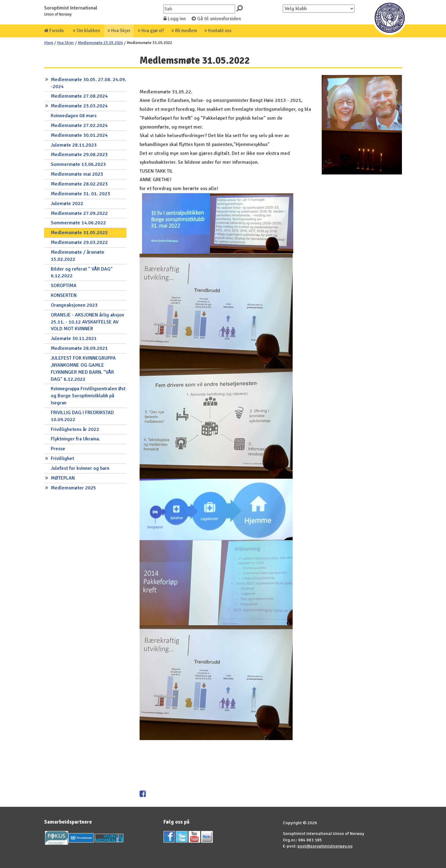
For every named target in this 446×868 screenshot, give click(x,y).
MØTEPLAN (63, 478)
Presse (58, 449)
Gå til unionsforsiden (216, 19)
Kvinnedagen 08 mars (74, 116)
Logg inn (175, 19)
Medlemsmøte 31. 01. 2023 (81, 194)
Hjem (49, 43)
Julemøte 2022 (67, 204)
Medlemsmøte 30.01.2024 (79, 135)
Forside (54, 31)
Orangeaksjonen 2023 (74, 305)
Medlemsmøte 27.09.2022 (79, 213)
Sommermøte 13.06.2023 (78, 164)
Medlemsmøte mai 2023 (77, 174)
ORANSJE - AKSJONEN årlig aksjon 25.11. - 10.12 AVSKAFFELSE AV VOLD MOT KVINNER (87, 322)
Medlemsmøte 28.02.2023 (79, 184)
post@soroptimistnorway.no (325, 846)
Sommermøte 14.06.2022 (78, 223)
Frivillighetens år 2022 (75, 429)
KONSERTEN (64, 295)
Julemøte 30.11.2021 (74, 339)
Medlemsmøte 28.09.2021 (79, 348)
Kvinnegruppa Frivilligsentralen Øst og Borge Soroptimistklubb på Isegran (88, 396)
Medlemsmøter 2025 (73, 488)
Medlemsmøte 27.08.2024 (79, 96)
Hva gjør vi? (151, 31)
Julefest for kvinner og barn (80, 468)
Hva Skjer (119, 31)
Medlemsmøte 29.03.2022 (79, 242)
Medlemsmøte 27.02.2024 (79, 125)
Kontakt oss (218, 31)
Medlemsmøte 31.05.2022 (79, 233)
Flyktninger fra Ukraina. (75, 439)
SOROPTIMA (64, 286)
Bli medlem (184, 31)
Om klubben (86, 31)
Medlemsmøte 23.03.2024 (100, 43)
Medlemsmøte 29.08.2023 (79, 155)
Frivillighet (62, 458)
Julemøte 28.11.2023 (74, 145)
